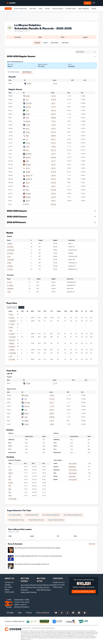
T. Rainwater (12, 337)
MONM (28, 179)
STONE (29, 83)
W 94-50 (54, 204)
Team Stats (65, 43)
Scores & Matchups (20, 9)
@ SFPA (28, 157)
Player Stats (55, 43)
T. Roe (9, 292)
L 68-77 (53, 103)
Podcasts (24, 590)
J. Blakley (10, 243)
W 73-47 (54, 150)
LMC (10, 476)
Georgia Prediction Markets (56, 520)
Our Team (8, 587)
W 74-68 (53, 190)
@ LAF (28, 183)
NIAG (27, 190)
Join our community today (84, 592)
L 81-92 (53, 165)
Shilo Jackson (73, 463)
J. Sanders (10, 266)
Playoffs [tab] (21, 307)
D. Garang (11, 318)
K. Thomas (10, 269)
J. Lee (9, 256)
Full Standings (12, 499)
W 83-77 (53, 139)
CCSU (28, 147)
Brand (7, 590)
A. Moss (9, 263)
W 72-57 (53, 143)
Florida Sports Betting (15, 515)
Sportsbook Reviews (29, 585)
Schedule (37, 43)
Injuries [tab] (85, 37)
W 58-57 (53, 114)
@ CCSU (28, 107)
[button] (95, 56)
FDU (27, 100)
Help (20, 613)
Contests (58, 578)
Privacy (29, 613)
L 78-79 (53, 121)
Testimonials (9, 592)
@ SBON (28, 165)
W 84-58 (53, 157)
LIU (27, 139)
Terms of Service (43, 613)
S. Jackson (10, 285)
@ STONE (29, 103)
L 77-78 (53, 107)
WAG (27, 136)
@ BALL (28, 175)
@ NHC (28, 96)
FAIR (27, 186)
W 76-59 (53, 100)
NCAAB (8, 9)
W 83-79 (53, 179)
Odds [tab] (40, 37)
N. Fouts (9, 282)
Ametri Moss (72, 467)
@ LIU (28, 129)
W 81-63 (53, 110)
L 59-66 (53, 96)
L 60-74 (53, 154)
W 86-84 (53, 118)
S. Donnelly (10, 247)
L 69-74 (53, 201)
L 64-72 (53, 161)
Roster (46, 43)
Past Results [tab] (27, 72)
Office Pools (58, 587)
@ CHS (28, 143)
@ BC (28, 161)
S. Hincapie (10, 253)
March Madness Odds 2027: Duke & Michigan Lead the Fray (32, 564)
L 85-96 (53, 175)
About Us (9, 578)
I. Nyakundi (10, 289)
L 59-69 (53, 146)
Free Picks (33, 9)
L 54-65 (53, 125)
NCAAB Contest (71, 9)
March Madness (84, 9)
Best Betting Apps (44, 590)
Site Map (10, 613)
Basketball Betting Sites (32, 515)
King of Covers (59, 585)
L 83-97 (53, 186)
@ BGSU (28, 197)
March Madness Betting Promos (73, 515)
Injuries (94, 9)
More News (92, 544)
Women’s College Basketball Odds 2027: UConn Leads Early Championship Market (38, 556)
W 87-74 (53, 132)
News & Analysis (58, 9)
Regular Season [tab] (12, 307)
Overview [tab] (18, 37)
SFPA (27, 118)
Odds (41, 9)
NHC (27, 150)
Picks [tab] (63, 37)
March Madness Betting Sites (51, 515)
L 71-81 (55, 83)
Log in (88, 3)
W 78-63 (53, 172)
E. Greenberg (11, 250)
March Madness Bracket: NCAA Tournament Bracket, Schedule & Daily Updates (38, 548)
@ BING (28, 172)
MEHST (28, 114)
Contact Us (9, 582)
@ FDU (28, 132)
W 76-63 (53, 183)
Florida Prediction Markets (36, 520)
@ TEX (28, 168)
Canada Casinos (43, 587)
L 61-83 (53, 128)
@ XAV (28, 201)
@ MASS (28, 194)
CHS (27, 110)
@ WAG (28, 121)
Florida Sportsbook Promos (16, 520)
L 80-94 (53, 193)
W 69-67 (53, 136)
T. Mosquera (10, 260)
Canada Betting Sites (45, 585)
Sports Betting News (29, 587)
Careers (8, 585)
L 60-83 (53, 197)
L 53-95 (53, 168)
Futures (47, 9)
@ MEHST (29, 154)
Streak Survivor (59, 582)
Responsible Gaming (29, 592)
